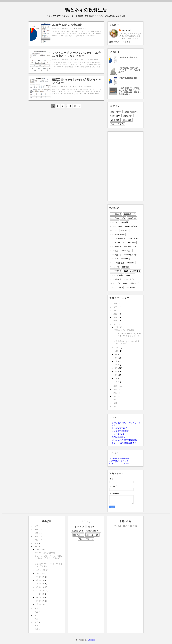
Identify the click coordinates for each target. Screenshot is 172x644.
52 (70, 106)
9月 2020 (40, 577)
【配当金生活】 (118, 434)
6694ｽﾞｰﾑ (114, 259)
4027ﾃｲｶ (114, 230)
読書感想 (128, 116)
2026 (115, 304)
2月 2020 (40, 601)
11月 (117, 348)
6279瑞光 (114, 251)
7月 (116, 361)
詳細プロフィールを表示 (120, 42)
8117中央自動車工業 (132, 271)
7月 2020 (40, 584)
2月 (116, 378)
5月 (116, 368)
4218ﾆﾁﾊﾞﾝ (125, 230)
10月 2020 (41, 574)
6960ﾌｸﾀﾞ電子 (127, 259)
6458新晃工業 (116, 255)
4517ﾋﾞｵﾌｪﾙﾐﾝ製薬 (118, 238)
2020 (115, 324)
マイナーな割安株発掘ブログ (124, 443)
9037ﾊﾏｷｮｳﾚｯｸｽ (117, 275)
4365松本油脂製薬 (118, 234)
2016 (115, 393)
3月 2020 (40, 597)
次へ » (77, 106)
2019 (115, 386)
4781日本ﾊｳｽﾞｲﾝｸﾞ (118, 243)
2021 (115, 321)
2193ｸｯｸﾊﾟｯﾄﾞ (130, 214)
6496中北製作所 (130, 255)
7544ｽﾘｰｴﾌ (115, 267)
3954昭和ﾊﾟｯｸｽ (131, 226)
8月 (116, 358)
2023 (115, 314)
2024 (115, 311)
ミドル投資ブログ (119, 428)
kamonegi (126, 30)
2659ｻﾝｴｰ (114, 222)
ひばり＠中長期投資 (120, 431)
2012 (115, 400)
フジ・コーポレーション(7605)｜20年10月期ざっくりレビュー (127, 336)
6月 (116, 365)
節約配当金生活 (118, 437)
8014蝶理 (126, 267)
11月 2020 (41, 570)
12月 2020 (41, 550)
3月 (116, 375)
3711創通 (125, 222)
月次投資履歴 (131, 112)
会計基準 (115, 120)
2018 (115, 389)
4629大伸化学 (134, 238)
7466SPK (131, 263)
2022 (115, 317)
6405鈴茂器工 (126, 251)
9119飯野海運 (116, 279)
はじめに (127, 120)
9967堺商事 (130, 287)
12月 (117, 327)
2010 (115, 407)
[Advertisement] (66, 127)
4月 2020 (40, 594)
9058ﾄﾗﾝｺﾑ (130, 275)
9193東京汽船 (130, 279)
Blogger (91, 640)
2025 (115, 307)
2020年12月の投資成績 (124, 330)
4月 (116, 372)
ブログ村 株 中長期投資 (120, 458)
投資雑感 (116, 116)
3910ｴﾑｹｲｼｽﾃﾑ (116, 226)
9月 (116, 354)
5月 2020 (40, 591)
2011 (115, 403)
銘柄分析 (116, 112)
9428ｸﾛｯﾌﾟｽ (115, 283)
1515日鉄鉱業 (116, 214)
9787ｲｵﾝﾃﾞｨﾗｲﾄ (117, 287)
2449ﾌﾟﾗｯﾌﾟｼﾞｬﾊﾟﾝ (118, 218)
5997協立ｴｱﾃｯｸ (130, 247)
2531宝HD (132, 218)
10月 (117, 351)
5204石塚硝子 (116, 247)
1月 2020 (40, 604)
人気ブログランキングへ (120, 461)
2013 (115, 396)
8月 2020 (40, 580)
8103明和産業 (116, 271)
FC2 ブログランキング (119, 463)
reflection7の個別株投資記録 (124, 440)
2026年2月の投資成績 (128, 57)
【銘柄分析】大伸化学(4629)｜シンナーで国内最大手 (129, 70)
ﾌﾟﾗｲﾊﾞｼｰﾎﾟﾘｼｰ (117, 124)
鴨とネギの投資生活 (86, 10)
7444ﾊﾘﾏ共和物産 (117, 263)
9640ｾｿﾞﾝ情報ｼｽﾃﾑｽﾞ (131, 283)
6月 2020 (40, 587)
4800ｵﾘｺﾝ (132, 243)
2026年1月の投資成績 (128, 78)
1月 (116, 382)
